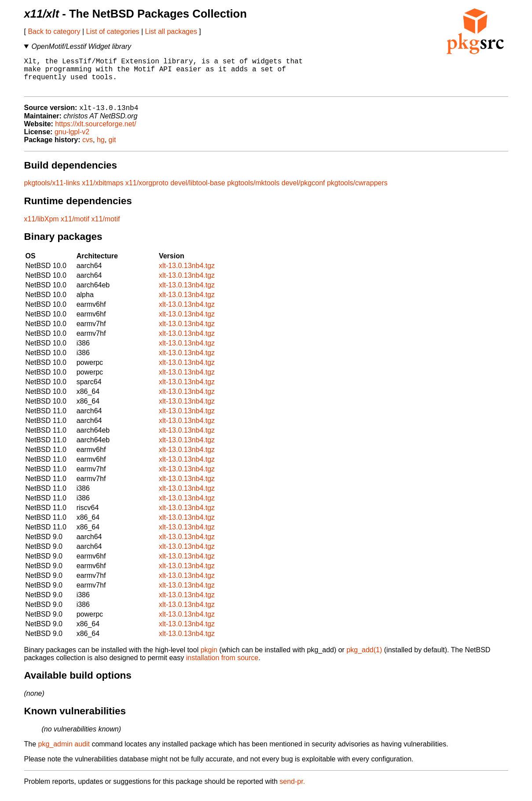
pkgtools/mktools (253, 191)
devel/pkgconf (303, 191)
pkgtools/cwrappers (357, 191)
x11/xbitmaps (103, 191)
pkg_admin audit (64, 752)
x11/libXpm (42, 227)
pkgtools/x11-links (52, 191)
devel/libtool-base (198, 191)
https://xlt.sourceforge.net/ (95, 132)
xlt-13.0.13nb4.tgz (187, 274)
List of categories (113, 31)
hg (101, 148)
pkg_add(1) (364, 658)
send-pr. (292, 790)
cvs (88, 148)
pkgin (209, 658)
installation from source (222, 666)
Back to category (54, 31)
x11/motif (75, 227)
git (112, 148)
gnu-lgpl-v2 (72, 140)
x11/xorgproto (147, 191)
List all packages (171, 31)
